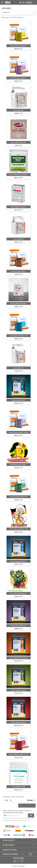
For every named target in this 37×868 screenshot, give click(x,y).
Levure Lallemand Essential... (19, 304)
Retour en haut (27, 806)
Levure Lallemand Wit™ (19, 400)
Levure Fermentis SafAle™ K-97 (18, 497)
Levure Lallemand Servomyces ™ (19, 175)
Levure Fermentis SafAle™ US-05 (18, 755)
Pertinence (18, 13)
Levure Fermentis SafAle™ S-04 (19, 336)
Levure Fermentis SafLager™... (18, 46)
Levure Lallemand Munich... (18, 722)
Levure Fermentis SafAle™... (18, 271)
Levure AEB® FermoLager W (18, 207)
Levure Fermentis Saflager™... (19, 78)
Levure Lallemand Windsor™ (18, 561)
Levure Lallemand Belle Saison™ (19, 658)
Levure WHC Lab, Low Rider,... (18, 465)
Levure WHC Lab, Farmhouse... (19, 593)
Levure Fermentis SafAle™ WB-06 (19, 432)
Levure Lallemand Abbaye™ (19, 690)
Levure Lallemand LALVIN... (19, 142)
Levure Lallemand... (19, 110)
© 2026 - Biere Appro (18, 866)
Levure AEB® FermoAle (18, 787)
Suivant (31, 800)
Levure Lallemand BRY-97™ (18, 626)
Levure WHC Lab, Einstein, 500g (18, 529)
